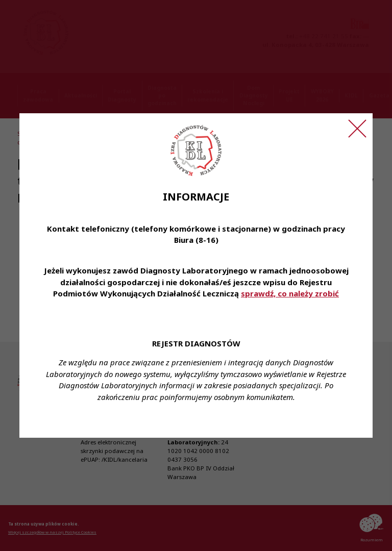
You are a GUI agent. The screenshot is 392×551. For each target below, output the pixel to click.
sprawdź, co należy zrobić (290, 293)
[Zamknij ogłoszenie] (357, 129)
